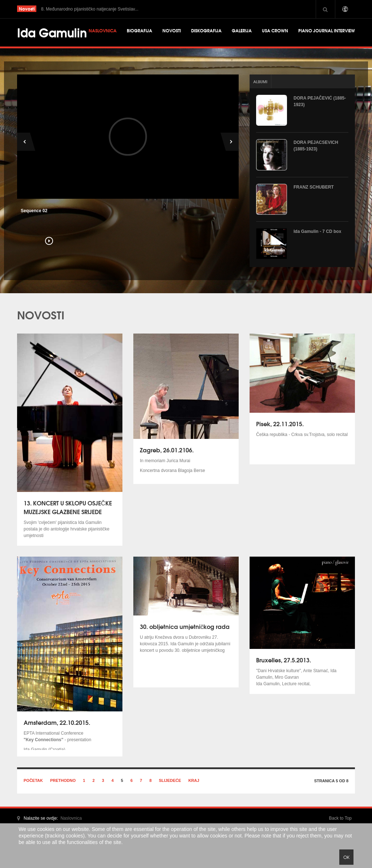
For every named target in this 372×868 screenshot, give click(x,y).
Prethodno (63, 780)
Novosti (172, 30)
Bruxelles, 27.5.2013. (284, 660)
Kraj (194, 780)
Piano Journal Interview (327, 30)
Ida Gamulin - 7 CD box (317, 231)
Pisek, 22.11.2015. (280, 423)
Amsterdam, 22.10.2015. (57, 722)
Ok (346, 857)
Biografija (139, 30)
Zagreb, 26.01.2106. (167, 450)
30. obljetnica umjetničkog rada (185, 626)
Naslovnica (103, 30)
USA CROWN (275, 30)
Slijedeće (170, 780)
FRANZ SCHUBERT (314, 187)
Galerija (242, 30)
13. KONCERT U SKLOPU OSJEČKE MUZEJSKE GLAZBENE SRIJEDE (68, 507)
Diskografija (206, 30)
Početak (33, 780)
